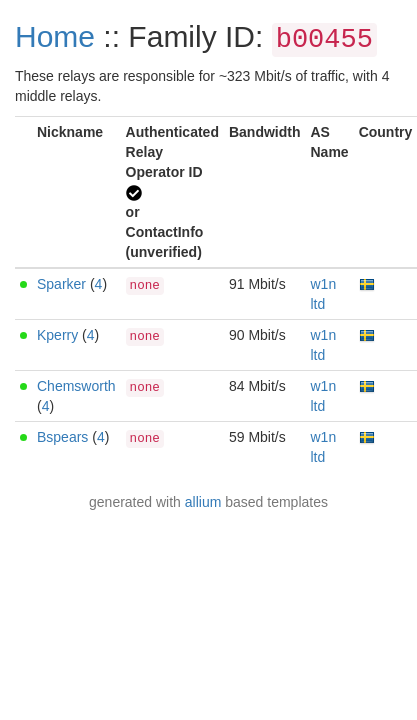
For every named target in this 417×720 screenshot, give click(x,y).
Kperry (57, 335)
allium (203, 502)
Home (55, 36)
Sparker (61, 284)
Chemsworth (76, 386)
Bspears (62, 437)
